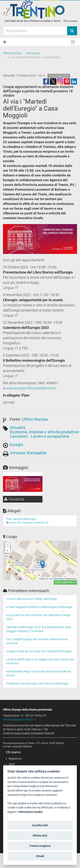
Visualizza (14, 499)
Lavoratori (19, 436)
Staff (12, 764)
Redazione (15, 759)
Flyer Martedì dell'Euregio (21, 519)
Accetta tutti (40, 825)
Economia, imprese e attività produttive (44, 432)
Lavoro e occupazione (50, 436)
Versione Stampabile (28, 453)
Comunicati (33, 53)
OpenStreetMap (56, 579)
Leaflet (42, 579)
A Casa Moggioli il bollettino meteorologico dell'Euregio (39, 607)
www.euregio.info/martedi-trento (31, 388)
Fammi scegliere (40, 846)
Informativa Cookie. (31, 812)
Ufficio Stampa (12, 53)
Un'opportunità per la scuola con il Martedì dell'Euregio (39, 651)
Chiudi (40, 856)
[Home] (5, 42)
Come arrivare (65, 582)
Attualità (17, 428)
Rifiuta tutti (40, 836)
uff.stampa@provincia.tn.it (19, 719)
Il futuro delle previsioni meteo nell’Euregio (32, 599)
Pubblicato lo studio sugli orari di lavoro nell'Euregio (37, 683)
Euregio (16, 445)
